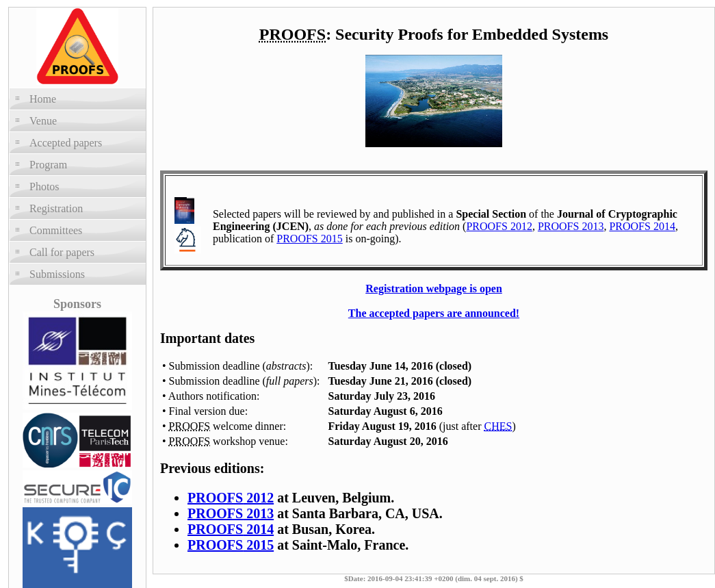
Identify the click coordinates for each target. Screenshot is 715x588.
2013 (231, 513)
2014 (231, 529)
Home (43, 99)
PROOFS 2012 (499, 226)
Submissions (57, 274)
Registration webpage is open (434, 289)
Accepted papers (66, 143)
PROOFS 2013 (571, 226)
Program (48, 165)
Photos (44, 187)
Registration (56, 208)
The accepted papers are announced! (434, 313)
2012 (231, 498)
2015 (231, 545)
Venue (43, 121)
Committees (56, 230)
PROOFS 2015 (309, 239)
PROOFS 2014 (642, 226)
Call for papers (62, 252)
